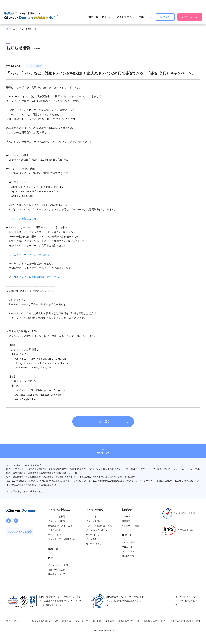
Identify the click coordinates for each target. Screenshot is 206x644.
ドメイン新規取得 (56, 517)
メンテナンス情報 (130, 526)
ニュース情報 (35, 66)
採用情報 (110, 621)
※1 (16, 13)
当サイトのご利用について (45, 621)
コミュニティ (128, 551)
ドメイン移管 (54, 530)
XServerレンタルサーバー (98, 530)
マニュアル (127, 547)
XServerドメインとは (58, 565)
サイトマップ (82, 621)
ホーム (11, 29)
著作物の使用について (129, 621)
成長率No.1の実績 (57, 570)
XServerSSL (91, 539)
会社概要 (97, 621)
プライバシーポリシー (17, 621)
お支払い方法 (128, 556)
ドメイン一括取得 (56, 521)
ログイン (165, 17)
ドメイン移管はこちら (24, 218)
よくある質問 (128, 542)
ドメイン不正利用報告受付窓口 (185, 621)
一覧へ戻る (103, 421)
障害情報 (126, 521)
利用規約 (67, 621)
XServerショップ (94, 544)
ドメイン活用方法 (94, 521)
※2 (57, 16)
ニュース (126, 517)
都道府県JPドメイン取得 (60, 526)
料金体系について (56, 574)
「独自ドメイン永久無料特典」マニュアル (35, 277)
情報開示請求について (155, 621)
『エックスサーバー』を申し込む (30, 255)
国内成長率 (45, 18)
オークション (54, 535)
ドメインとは (92, 517)
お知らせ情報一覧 (28, 29)
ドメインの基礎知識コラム (99, 526)
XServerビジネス (94, 535)
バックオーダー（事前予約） (62, 539)
